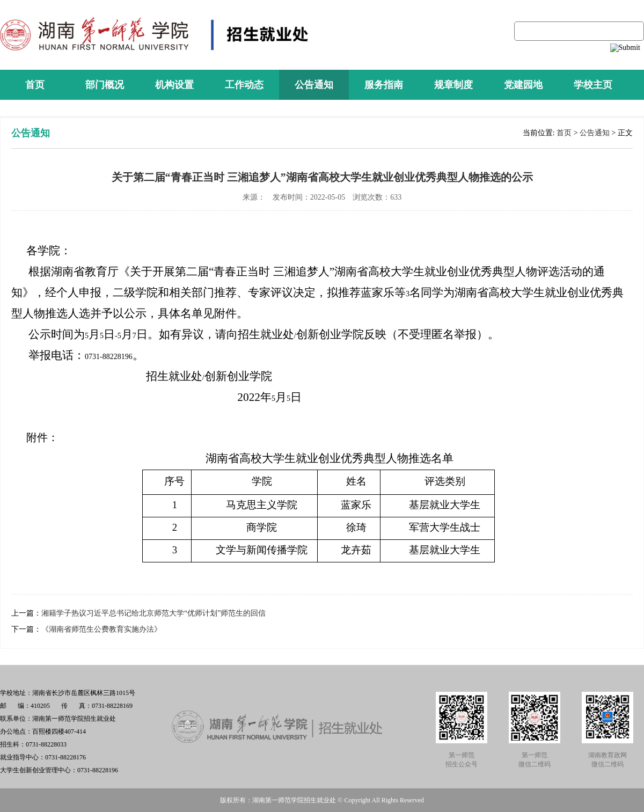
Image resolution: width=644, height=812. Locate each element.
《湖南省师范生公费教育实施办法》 (101, 629)
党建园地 (523, 85)
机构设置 (174, 85)
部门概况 (105, 85)
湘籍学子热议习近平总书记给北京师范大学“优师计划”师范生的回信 (153, 613)
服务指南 (384, 85)
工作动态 (244, 85)
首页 (35, 85)
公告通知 (314, 85)
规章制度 (453, 85)
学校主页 (593, 85)
